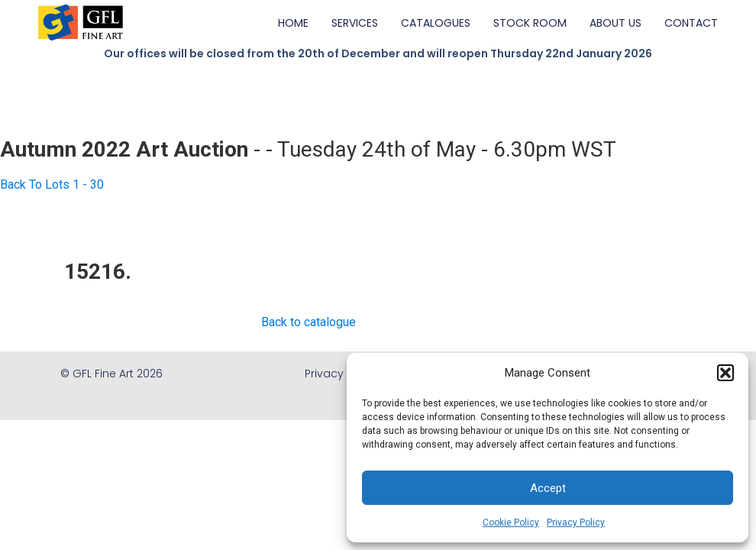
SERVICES (355, 23)
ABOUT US (615, 23)
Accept (548, 488)
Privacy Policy (576, 522)
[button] (725, 373)
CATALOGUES (436, 23)
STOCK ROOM (530, 23)
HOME (293, 23)
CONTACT (691, 23)
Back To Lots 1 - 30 (52, 184)
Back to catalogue (309, 322)
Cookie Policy (511, 522)
